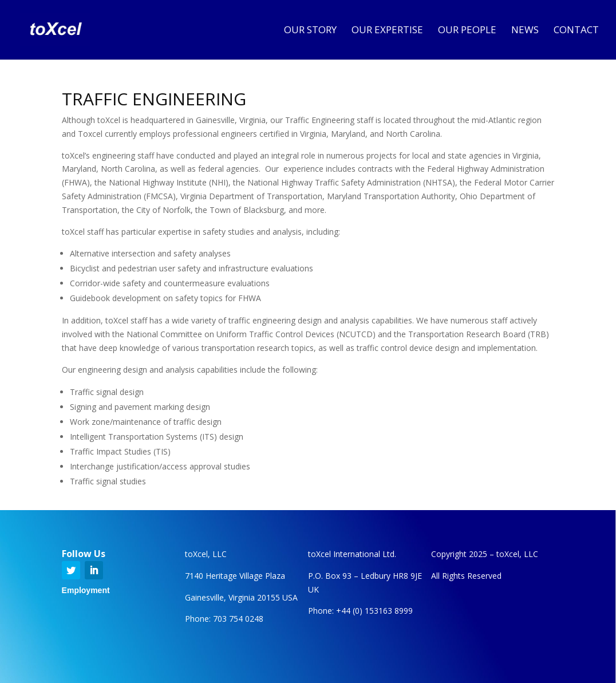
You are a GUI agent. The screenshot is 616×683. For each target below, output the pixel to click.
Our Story (310, 31)
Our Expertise (387, 31)
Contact (576, 31)
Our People (467, 31)
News (525, 31)
